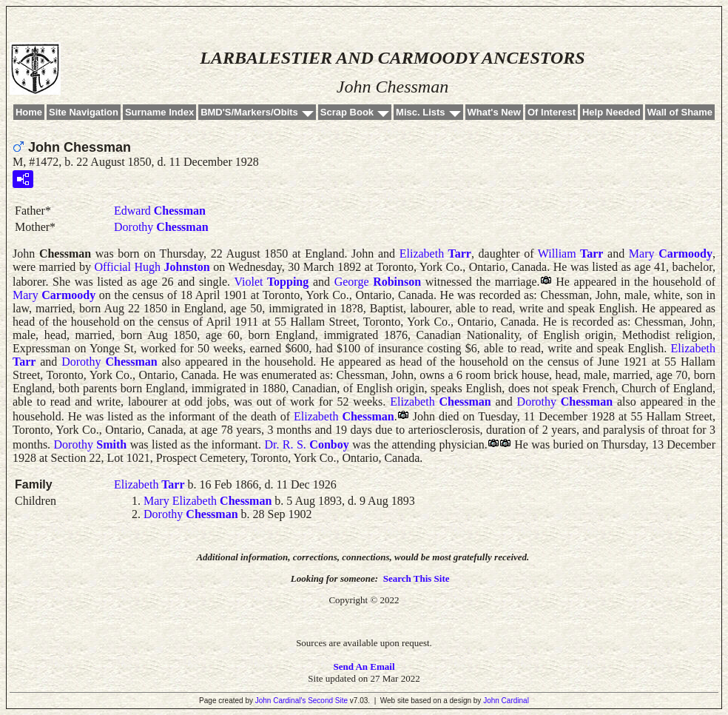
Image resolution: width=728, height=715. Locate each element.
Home (29, 112)
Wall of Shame (680, 112)
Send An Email (364, 667)
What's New (494, 112)
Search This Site (417, 578)
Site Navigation (84, 112)
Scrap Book (347, 112)
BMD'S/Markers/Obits (249, 112)
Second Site (328, 701)
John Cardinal (506, 701)
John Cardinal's (281, 701)
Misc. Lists (420, 112)
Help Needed (611, 112)
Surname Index (159, 112)
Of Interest (552, 112)
